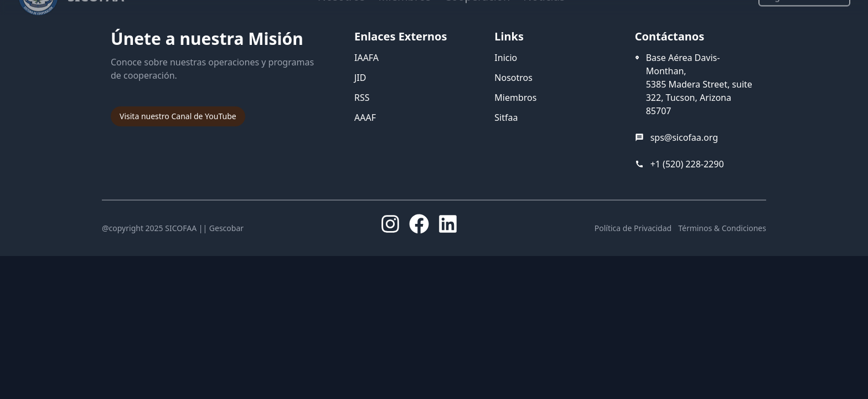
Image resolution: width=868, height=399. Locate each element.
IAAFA (366, 58)
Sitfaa (506, 117)
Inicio (506, 58)
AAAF (365, 117)
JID (360, 78)
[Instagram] (390, 224)
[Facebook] (419, 224)
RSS (362, 98)
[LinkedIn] (448, 224)
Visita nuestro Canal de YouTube (178, 116)
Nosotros (513, 78)
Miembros (515, 98)
